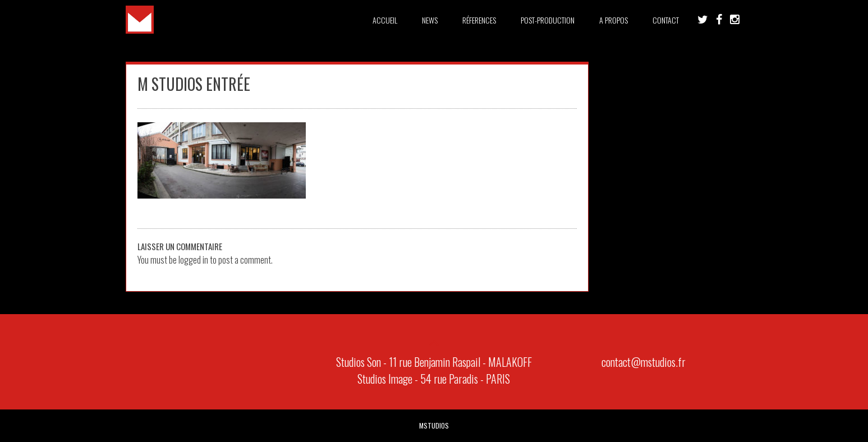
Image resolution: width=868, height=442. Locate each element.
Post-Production (548, 20)
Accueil (385, 20)
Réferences (479, 20)
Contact (666, 20)
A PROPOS (614, 20)
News (430, 20)
